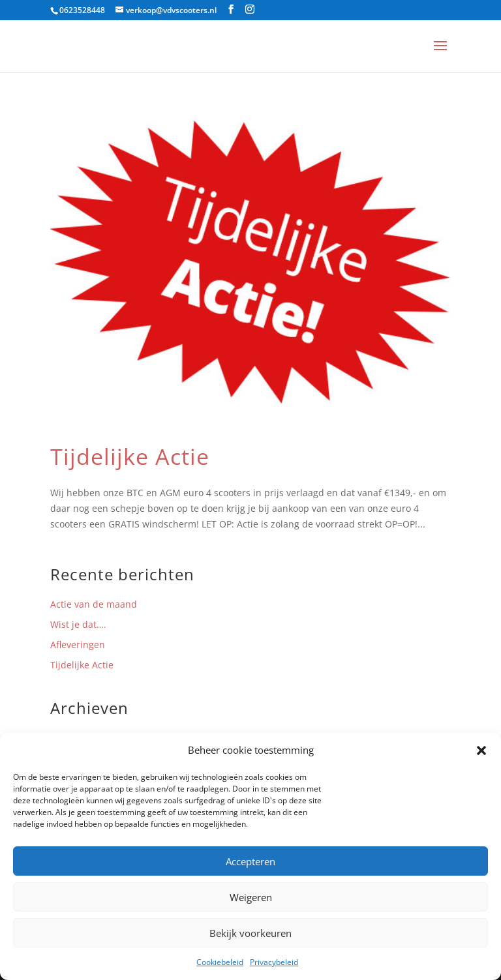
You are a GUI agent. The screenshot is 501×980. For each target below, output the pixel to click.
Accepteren (250, 861)
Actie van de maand (94, 604)
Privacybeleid (274, 962)
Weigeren (251, 897)
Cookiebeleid (220, 962)
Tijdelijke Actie (130, 456)
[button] (481, 750)
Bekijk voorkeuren (250, 933)
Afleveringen (78, 645)
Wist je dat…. (78, 624)
